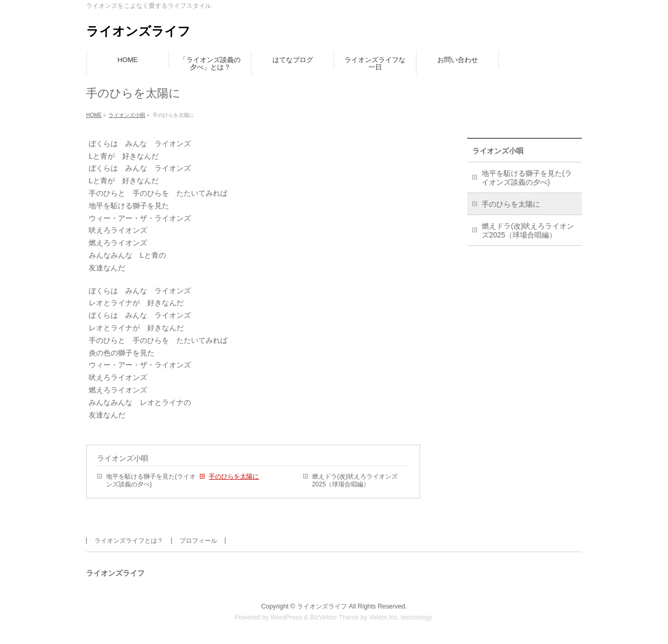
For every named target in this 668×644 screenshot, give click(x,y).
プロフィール (198, 541)
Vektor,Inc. (384, 617)
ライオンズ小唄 (127, 115)
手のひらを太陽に (234, 476)
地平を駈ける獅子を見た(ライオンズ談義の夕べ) (151, 480)
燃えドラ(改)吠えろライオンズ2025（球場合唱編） (355, 480)
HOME (94, 115)
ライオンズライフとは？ (129, 541)
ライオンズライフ (138, 31)
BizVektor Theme (335, 617)
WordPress (286, 617)
